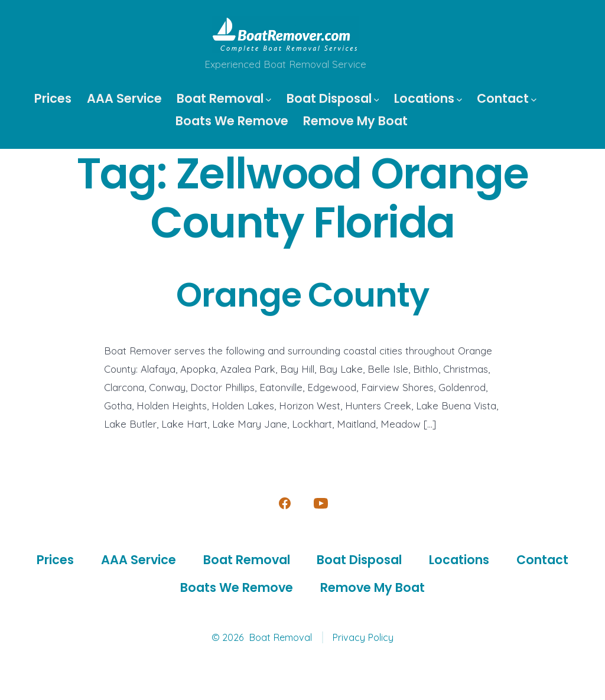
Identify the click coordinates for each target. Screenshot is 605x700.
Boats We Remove (232, 121)
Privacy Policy (363, 637)
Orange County (302, 295)
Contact (507, 98)
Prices (53, 98)
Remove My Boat (355, 121)
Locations (428, 98)
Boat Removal (224, 98)
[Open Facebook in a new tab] (285, 503)
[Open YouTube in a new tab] (321, 503)
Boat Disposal (333, 98)
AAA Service (124, 98)
